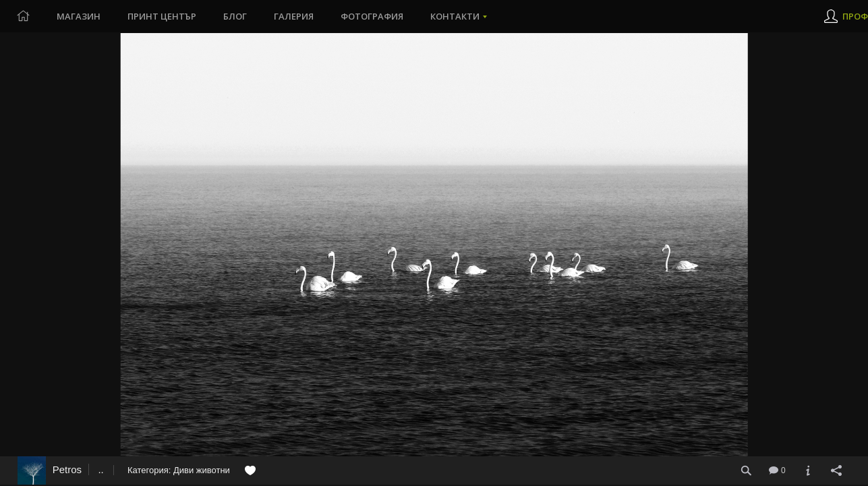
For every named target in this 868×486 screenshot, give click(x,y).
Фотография (372, 16)
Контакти (455, 16)
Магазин (79, 16)
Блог (235, 16)
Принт (162, 16)
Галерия (294, 16)
